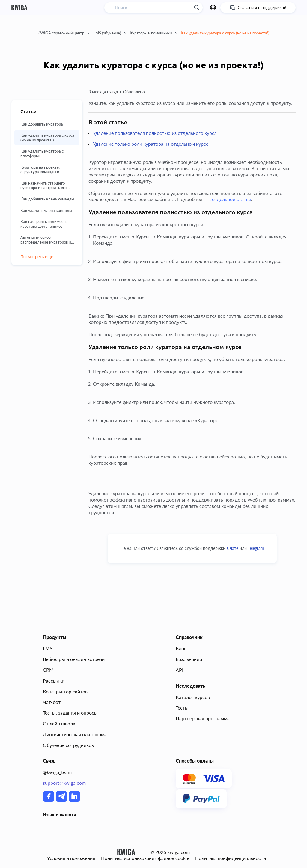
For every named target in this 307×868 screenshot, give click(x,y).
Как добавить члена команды (47, 199)
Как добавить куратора (42, 124)
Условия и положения (71, 858)
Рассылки (54, 681)
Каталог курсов (193, 697)
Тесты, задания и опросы (70, 713)
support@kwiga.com (64, 783)
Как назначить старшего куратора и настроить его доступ (43, 186)
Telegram (256, 548)
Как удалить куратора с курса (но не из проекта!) (225, 33)
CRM (48, 670)
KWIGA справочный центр (63, 33)
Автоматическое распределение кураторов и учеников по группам (46, 240)
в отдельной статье (230, 199)
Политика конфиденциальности (231, 858)
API (179, 670)
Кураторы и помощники (153, 33)
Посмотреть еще (37, 257)
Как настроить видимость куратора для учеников (44, 224)
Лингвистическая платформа (75, 734)
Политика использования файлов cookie (145, 858)
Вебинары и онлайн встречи (74, 659)
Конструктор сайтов (65, 691)
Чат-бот (52, 702)
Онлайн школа (59, 723)
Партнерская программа (203, 718)
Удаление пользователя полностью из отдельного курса (155, 133)
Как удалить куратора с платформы (42, 154)
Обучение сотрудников (68, 745)
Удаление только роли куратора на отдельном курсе (151, 144)
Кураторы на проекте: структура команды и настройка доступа (40, 170)
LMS (48, 648)
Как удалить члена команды (46, 210)
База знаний (189, 659)
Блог (181, 648)
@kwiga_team (57, 772)
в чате (233, 548)
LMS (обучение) (109, 33)
